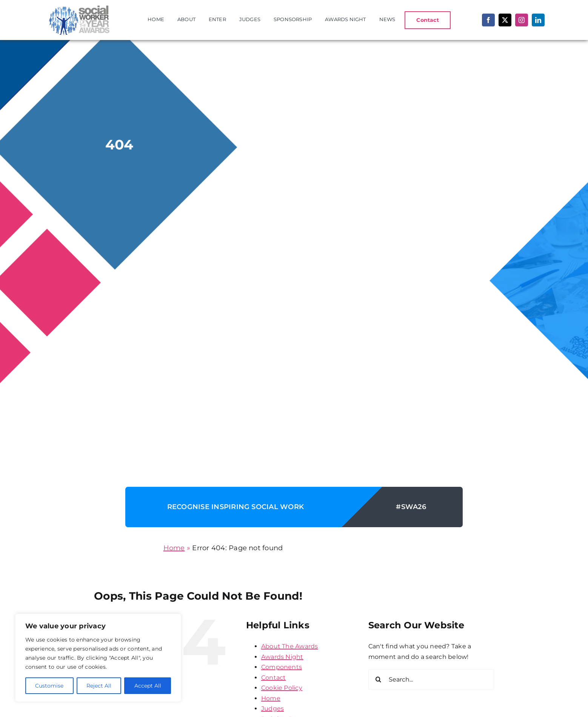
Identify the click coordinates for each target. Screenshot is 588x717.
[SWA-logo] (78, 6)
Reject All (99, 686)
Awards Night (282, 657)
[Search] (378, 679)
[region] (98, 658)
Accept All (148, 686)
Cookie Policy (282, 688)
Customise (49, 686)
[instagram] (522, 20)
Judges (272, 709)
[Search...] (431, 679)
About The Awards (290, 646)
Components (282, 667)
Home (174, 548)
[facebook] (488, 20)
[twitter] (505, 20)
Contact (274, 678)
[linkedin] (538, 20)
